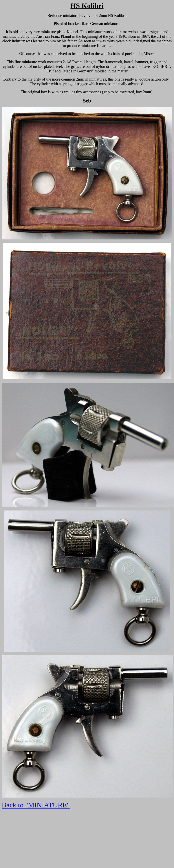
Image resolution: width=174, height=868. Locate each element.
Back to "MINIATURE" (36, 805)
